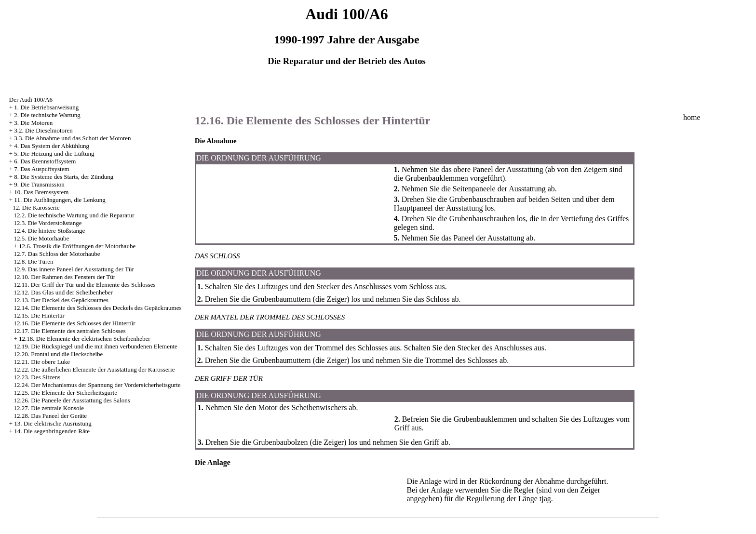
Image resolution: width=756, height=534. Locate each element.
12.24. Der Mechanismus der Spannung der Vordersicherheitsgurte (97, 385)
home (692, 117)
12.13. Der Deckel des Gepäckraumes (61, 300)
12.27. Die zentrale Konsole (49, 408)
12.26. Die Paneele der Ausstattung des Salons (72, 400)
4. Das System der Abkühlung (52, 146)
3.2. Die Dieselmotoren (43, 130)
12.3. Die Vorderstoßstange (48, 223)
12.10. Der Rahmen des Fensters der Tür (65, 277)
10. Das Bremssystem (41, 192)
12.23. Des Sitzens (37, 377)
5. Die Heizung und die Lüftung (54, 154)
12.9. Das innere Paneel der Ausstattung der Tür (74, 269)
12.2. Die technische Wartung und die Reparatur (74, 215)
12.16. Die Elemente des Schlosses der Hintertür (75, 323)
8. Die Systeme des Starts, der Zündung (64, 177)
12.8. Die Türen (34, 261)
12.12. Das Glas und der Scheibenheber (63, 292)
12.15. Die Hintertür (39, 315)
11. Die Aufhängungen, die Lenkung (60, 200)
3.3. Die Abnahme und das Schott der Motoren (72, 138)
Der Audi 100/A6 (31, 100)
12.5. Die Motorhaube (42, 238)
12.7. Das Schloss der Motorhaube (57, 254)
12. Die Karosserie (36, 207)
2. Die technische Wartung (47, 115)
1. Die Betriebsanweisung (46, 107)
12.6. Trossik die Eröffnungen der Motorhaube (77, 246)
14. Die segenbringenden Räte (52, 431)
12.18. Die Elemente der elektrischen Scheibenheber (85, 339)
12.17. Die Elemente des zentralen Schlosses (70, 331)
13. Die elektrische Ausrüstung (53, 423)
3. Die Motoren (33, 123)
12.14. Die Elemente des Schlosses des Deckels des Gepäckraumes (98, 308)
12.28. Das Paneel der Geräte (51, 416)
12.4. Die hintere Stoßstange (50, 231)
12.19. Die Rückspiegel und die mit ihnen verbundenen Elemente (96, 346)
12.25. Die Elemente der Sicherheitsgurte (66, 393)
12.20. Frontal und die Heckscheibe (59, 354)
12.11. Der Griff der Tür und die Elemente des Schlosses (85, 285)
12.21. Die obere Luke (42, 362)
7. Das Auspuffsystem (41, 169)
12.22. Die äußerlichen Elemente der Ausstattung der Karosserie (94, 369)
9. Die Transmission (39, 184)
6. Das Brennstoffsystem (45, 161)
